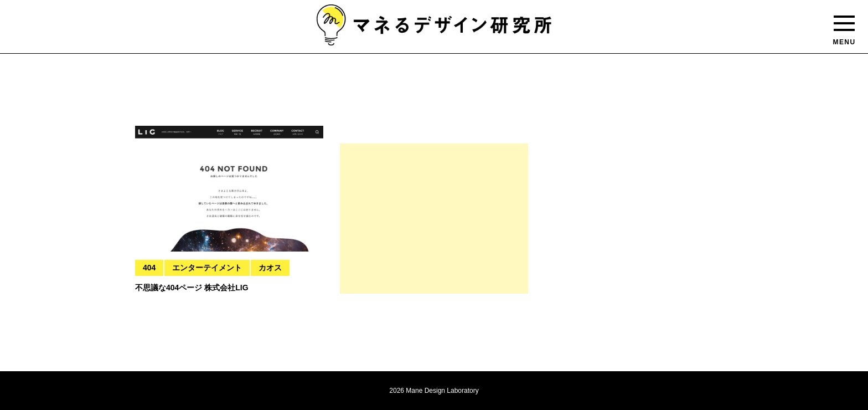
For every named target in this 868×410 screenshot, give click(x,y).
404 (149, 268)
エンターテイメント (207, 268)
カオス (270, 268)
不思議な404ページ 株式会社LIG (192, 288)
